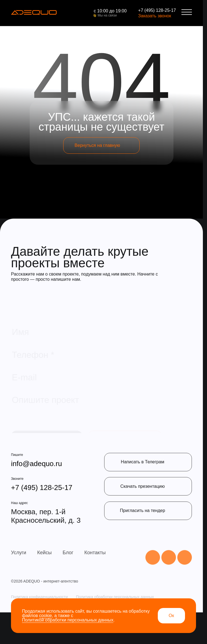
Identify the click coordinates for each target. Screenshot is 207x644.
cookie (45, 616)
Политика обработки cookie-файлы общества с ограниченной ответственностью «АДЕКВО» (93, 634)
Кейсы (44, 571)
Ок (171, 616)
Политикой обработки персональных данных (68, 620)
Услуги (19, 571)
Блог (68, 571)
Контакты (95, 571)
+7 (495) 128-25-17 (157, 10)
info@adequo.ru (36, 478)
